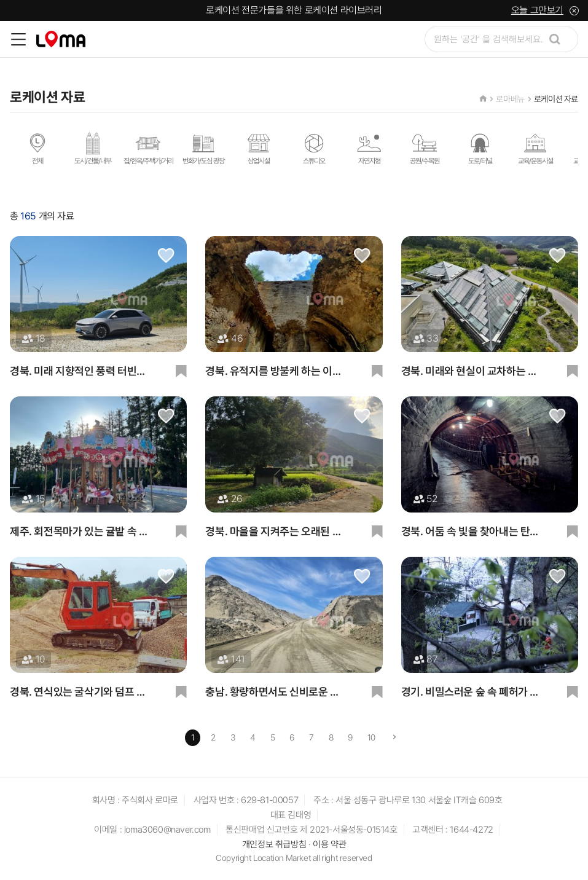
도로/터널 (480, 148)
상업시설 (259, 148)
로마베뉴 (510, 99)
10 (371, 737)
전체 (37, 148)
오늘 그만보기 (537, 10)
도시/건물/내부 (93, 148)
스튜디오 (314, 148)
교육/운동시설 (535, 148)
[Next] (395, 738)
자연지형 (369, 148)
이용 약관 (329, 844)
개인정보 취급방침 (274, 844)
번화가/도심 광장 (203, 148)
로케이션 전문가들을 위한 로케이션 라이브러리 (294, 10)
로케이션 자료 (556, 99)
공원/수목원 (425, 148)
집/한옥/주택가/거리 (148, 148)
